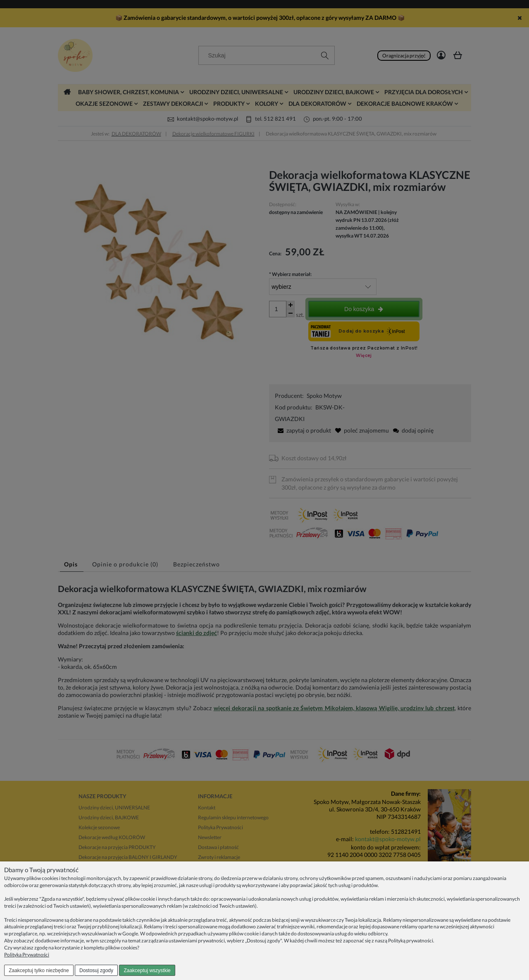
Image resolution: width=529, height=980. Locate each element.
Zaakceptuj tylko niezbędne (39, 970)
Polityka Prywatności (27, 955)
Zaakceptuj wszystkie (147, 970)
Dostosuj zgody (96, 970)
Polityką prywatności (411, 941)
